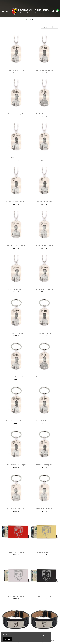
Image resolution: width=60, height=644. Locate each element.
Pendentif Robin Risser (44, 114)
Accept (7, 639)
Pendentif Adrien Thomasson (44, 289)
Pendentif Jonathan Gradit (16, 245)
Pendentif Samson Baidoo (44, 70)
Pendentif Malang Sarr (44, 202)
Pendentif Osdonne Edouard (16, 158)
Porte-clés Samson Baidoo (44, 333)
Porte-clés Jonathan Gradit (16, 509)
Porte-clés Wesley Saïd (16, 333)
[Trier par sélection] (46, 27)
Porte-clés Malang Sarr (44, 465)
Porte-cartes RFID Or (44, 552)
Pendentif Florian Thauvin (44, 245)
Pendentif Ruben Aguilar (16, 114)
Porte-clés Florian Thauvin (44, 509)
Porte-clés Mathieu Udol (44, 421)
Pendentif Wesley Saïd (16, 70)
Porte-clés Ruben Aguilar (16, 377)
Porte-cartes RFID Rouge (16, 552)
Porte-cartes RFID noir (44, 596)
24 (55, 27)
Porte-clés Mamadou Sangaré (16, 465)
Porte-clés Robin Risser (44, 377)
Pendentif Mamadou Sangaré (16, 202)
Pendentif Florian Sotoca (16, 289)
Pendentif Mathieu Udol (44, 158)
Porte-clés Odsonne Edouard (16, 421)
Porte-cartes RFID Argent (16, 596)
